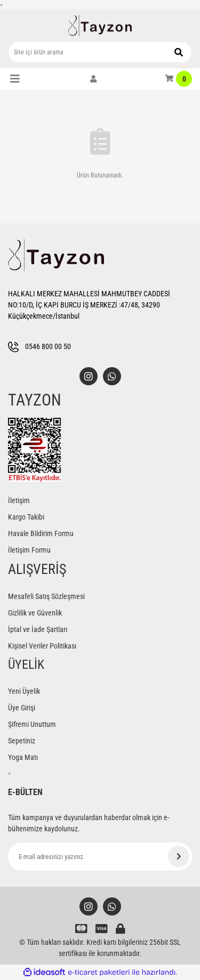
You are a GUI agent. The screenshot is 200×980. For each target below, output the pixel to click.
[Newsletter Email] (100, 857)
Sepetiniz (22, 741)
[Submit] (179, 856)
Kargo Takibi (26, 517)
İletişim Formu (29, 550)
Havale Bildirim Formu (41, 533)
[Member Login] (93, 79)
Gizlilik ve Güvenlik (35, 613)
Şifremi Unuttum (32, 724)
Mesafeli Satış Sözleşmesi (46, 596)
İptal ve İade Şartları (38, 629)
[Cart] (178, 79)
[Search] (100, 52)
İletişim (19, 500)
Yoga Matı (23, 757)
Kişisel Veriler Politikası (42, 646)
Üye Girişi (22, 708)
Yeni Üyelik (24, 691)
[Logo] (100, 26)
